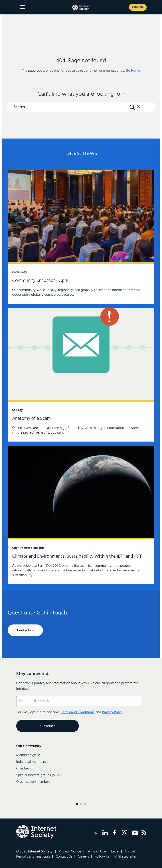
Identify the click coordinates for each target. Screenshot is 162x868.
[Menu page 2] (81, 804)
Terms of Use (96, 852)
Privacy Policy (113, 712)
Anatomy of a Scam (81, 375)
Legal (115, 852)
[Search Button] (132, 107)
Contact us (25, 630)
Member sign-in (28, 755)
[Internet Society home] (81, 8)
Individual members (31, 762)
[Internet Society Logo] (36, 832)
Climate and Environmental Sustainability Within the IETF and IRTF (81, 515)
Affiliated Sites (126, 857)
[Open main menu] (22, 7)
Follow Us (102, 857)
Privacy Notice (70, 852)
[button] (139, 109)
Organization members (33, 782)
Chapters (23, 769)
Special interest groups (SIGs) (38, 775)
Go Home (133, 71)
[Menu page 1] (77, 804)
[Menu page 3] (85, 804)
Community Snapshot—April (81, 237)
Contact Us (64, 857)
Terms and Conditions (78, 712)
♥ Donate (138, 7)
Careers (84, 857)
